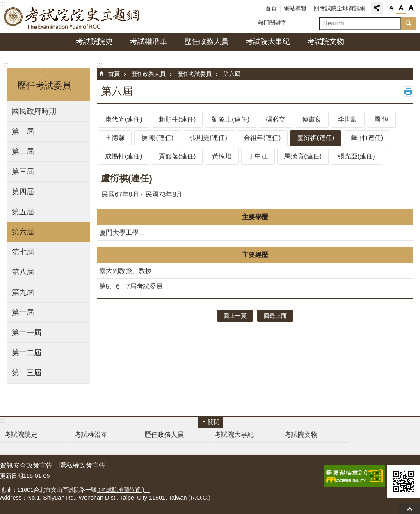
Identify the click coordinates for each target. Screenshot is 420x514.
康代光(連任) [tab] (124, 119)
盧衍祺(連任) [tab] (316, 138)
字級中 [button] (401, 8)
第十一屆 (27, 333)
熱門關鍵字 (272, 23)
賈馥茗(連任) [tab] (177, 156)
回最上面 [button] (275, 316)
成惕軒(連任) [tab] (124, 156)
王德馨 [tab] (115, 138)
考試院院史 (94, 41)
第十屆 (23, 312)
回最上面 (410, 509)
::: (6, 65)
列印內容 (408, 92)
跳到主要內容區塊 (4, 4)
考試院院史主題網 (72, 17)
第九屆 (23, 292)
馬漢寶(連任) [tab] (303, 156)
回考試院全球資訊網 (340, 8)
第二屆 (23, 151)
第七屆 (23, 252)
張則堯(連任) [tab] (209, 138)
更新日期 (11, 476)
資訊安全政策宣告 (26, 465)
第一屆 (23, 131)
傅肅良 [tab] (312, 119)
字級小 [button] (391, 8)
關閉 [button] (214, 422)
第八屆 (23, 272)
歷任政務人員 (206, 41)
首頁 (271, 8)
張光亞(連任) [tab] (357, 156)
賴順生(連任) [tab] (177, 119)
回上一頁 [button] (235, 316)
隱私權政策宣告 (82, 465)
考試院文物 (326, 41)
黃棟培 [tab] (222, 156)
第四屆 (23, 192)
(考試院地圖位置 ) (123, 490)
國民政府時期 (34, 111)
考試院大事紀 (268, 41)
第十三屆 (27, 373)
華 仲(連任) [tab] (367, 138)
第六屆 (23, 232)
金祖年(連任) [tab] (262, 138)
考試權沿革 (148, 41)
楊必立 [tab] (276, 119)
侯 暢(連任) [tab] (157, 138)
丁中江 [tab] (258, 156)
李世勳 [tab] (348, 119)
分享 (377, 8)
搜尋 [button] (409, 23)
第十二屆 (27, 353)
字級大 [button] (411, 8)
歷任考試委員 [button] (44, 86)
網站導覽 (295, 8)
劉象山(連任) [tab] (231, 119)
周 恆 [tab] (381, 119)
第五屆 (23, 212)
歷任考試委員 (194, 74)
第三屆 (23, 172)
